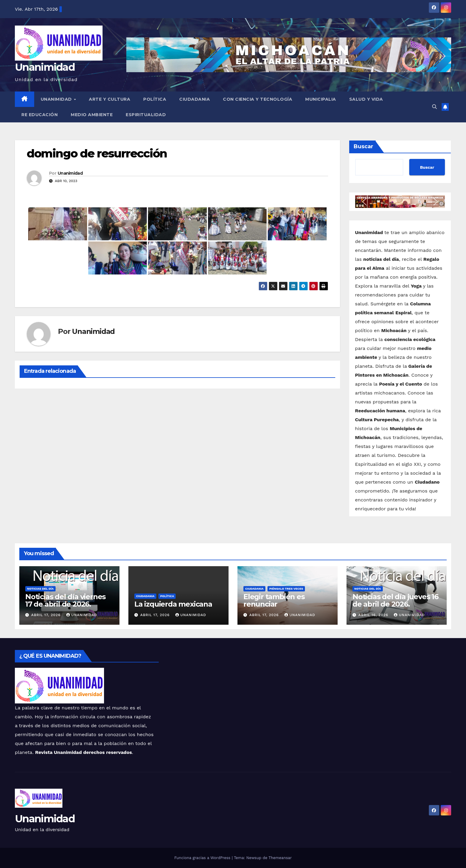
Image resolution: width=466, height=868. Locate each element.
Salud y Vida (366, 99)
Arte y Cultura (110, 99)
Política (155, 99)
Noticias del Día (40, 589)
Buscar (363, 146)
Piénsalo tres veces (286, 589)
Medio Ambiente (92, 115)
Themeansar (280, 858)
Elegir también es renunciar (274, 600)
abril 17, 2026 (47, 615)
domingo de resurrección (97, 153)
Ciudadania (195, 99)
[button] (434, 107)
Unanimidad (45, 67)
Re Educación (40, 115)
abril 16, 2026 (374, 615)
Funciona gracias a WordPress (203, 858)
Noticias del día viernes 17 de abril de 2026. (65, 600)
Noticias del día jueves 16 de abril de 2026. (395, 600)
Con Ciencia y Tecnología (258, 99)
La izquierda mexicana (173, 604)
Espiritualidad (146, 115)
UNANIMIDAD (57, 99)
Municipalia (321, 99)
